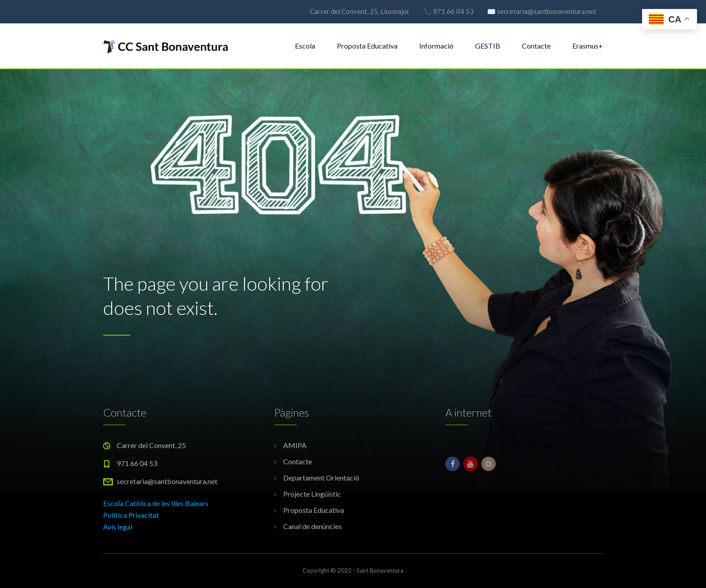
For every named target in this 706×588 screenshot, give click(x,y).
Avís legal (118, 527)
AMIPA (295, 445)
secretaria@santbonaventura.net (167, 481)
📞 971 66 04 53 (448, 11)
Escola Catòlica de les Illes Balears (156, 503)
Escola (305, 46)
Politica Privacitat (131, 515)
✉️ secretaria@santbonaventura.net (542, 11)
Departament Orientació (321, 478)
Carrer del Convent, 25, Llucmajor (360, 11)
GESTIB (488, 46)
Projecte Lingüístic (312, 494)
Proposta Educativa (367, 46)
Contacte (536, 46)
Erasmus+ (588, 46)
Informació (436, 46)
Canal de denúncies (312, 526)
